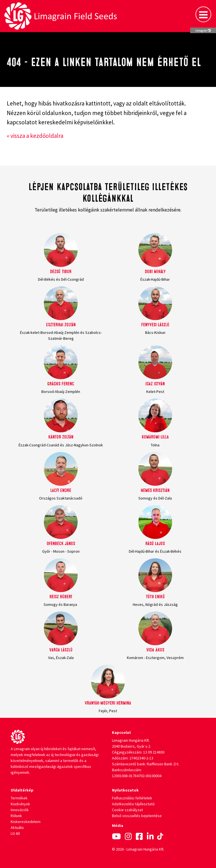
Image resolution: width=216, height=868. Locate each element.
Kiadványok (20, 804)
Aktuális (17, 827)
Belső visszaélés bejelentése (137, 816)
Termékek (19, 798)
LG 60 (15, 833)
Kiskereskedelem (26, 822)
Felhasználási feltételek (132, 798)
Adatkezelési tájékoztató (133, 804)
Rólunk (16, 816)
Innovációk (20, 810)
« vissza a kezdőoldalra (35, 136)
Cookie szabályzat (127, 810)
